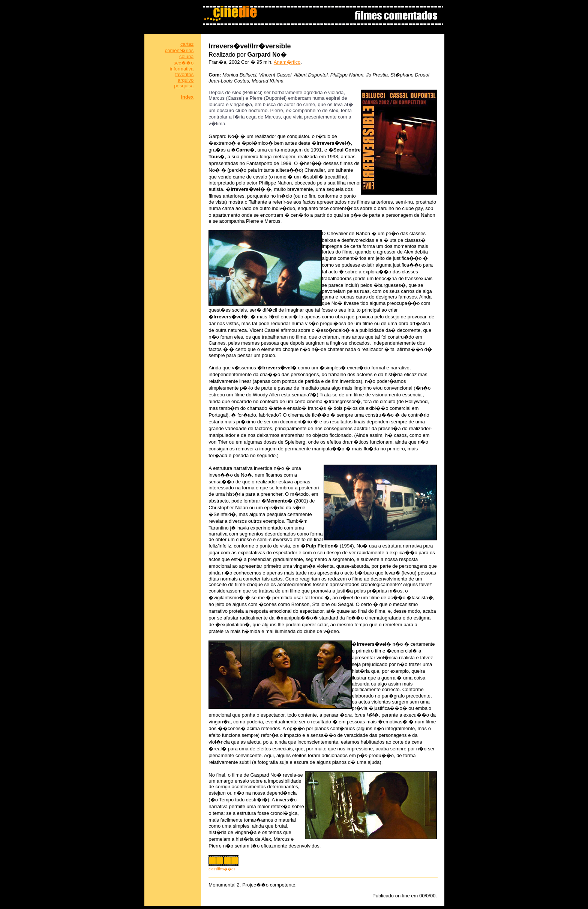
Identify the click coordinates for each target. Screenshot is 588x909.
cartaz (187, 44)
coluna (186, 56)
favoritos (184, 74)
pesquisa (184, 86)
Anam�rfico (287, 62)
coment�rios (179, 50)
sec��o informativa (182, 66)
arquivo (186, 80)
